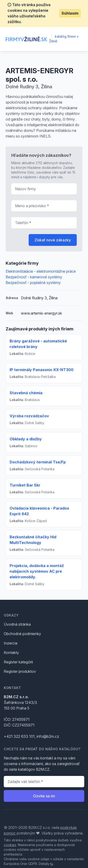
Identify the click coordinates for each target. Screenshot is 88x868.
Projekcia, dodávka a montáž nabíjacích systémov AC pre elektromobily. (37, 571)
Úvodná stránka (17, 624)
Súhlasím (70, 13)
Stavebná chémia (26, 393)
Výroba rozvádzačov (29, 416)
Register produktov (20, 671)
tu (52, 864)
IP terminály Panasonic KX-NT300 (42, 370)
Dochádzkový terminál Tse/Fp (38, 462)
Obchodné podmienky (22, 634)
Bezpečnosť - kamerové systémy (34, 277)
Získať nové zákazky (53, 240)
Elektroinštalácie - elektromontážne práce (41, 271)
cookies (10, 845)
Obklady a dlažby (26, 439)
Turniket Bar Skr (25, 485)
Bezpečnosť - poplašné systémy (33, 283)
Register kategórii (18, 662)
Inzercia (11, 643)
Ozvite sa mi (44, 796)
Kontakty (11, 653)
